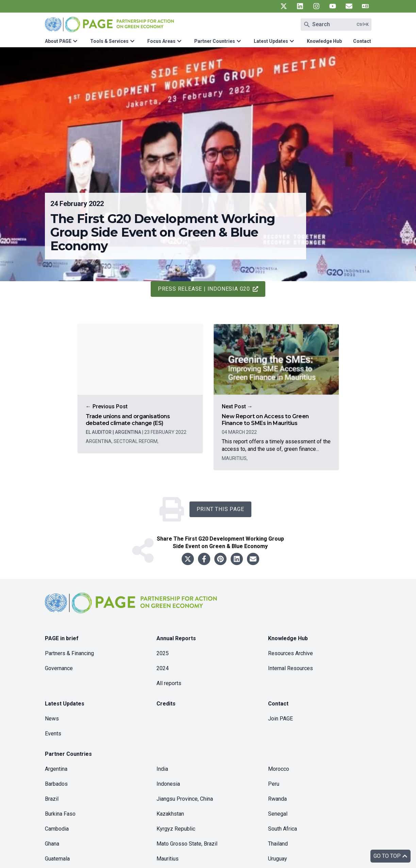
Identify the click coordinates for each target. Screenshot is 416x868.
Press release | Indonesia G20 (208, 289)
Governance (59, 668)
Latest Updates (271, 41)
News (52, 719)
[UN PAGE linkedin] (300, 6)
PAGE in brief (62, 638)
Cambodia (57, 829)
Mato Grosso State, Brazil (187, 844)
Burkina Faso (60, 814)
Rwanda (277, 799)
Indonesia (168, 784)
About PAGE (58, 41)
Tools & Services (109, 41)
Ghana (52, 844)
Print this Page (220, 509)
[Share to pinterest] (220, 559)
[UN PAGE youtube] (333, 6)
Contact (362, 41)
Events (53, 734)
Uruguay (278, 859)
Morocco (279, 769)
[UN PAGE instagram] (316, 6)
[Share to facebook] (204, 559)
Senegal (278, 814)
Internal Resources (290, 668)
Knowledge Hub (324, 41)
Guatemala (57, 859)
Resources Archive (290, 653)
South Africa (282, 829)
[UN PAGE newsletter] (349, 6)
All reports (169, 683)
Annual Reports (176, 638)
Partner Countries (215, 41)
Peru (274, 784)
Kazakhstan (170, 814)
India (162, 769)
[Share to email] (253, 559)
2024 (163, 668)
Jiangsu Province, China (185, 799)
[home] (132, 608)
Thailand (278, 844)
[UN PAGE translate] (365, 6)
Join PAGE (280, 719)
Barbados (56, 784)
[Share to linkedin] (237, 559)
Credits (166, 704)
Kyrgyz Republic (176, 829)
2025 (163, 653)
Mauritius (168, 859)
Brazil (52, 799)
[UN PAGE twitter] (284, 6)
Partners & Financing (69, 653)
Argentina (56, 769)
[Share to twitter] (188, 559)
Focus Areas (161, 41)
